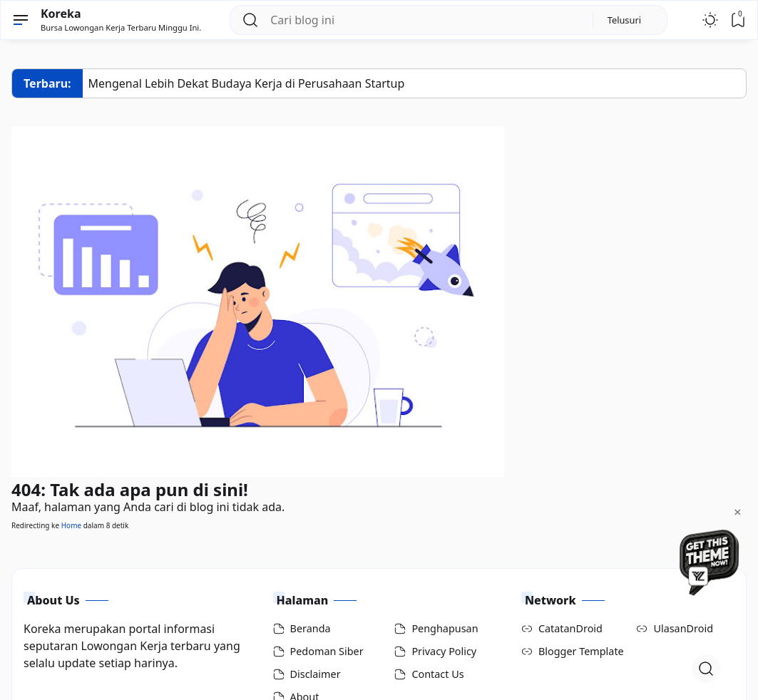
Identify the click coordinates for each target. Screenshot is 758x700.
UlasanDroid (683, 628)
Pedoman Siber (327, 651)
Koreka (61, 14)
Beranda (311, 628)
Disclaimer (316, 674)
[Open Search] (706, 669)
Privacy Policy (444, 651)
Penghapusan (445, 628)
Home (71, 525)
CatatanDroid (570, 628)
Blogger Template (581, 651)
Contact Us (437, 674)
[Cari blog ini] (425, 20)
